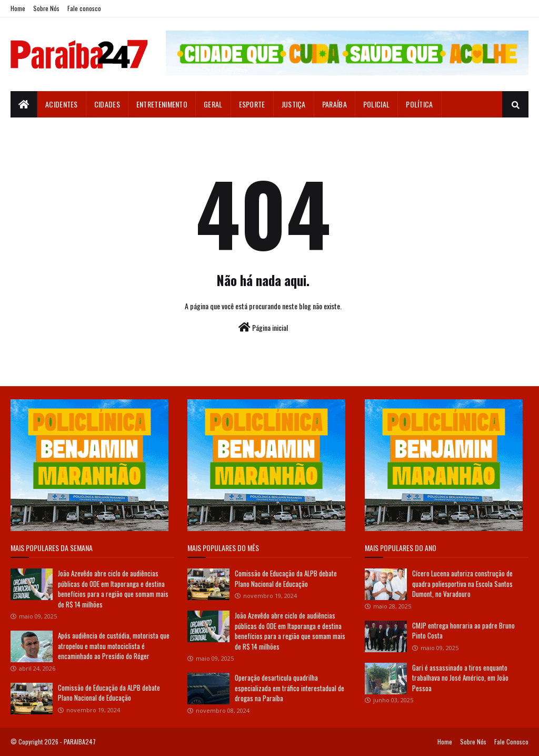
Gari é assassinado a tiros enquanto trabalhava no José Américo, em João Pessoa (460, 678)
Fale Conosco (511, 742)
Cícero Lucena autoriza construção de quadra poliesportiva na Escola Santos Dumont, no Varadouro (462, 583)
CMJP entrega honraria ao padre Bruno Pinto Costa (463, 631)
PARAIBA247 (80, 742)
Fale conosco (84, 8)
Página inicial (263, 327)
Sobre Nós (46, 8)
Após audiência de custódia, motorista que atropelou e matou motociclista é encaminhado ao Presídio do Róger (114, 646)
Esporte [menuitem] (252, 104)
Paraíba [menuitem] (335, 104)
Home (18, 8)
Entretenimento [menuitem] (162, 104)
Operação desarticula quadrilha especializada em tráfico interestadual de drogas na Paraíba (290, 688)
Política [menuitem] (419, 104)
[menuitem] (24, 104)
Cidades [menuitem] (107, 104)
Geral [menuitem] (213, 104)
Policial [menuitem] (376, 104)
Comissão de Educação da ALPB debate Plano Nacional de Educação (109, 693)
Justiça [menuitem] (294, 104)
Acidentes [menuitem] (62, 104)
